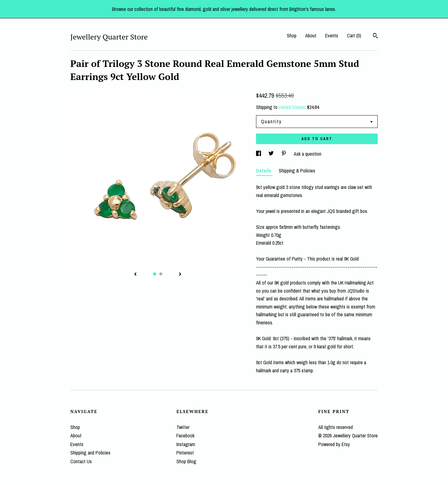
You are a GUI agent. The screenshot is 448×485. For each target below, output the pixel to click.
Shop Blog (186, 461)
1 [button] (155, 274)
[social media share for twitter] (272, 154)
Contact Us (81, 461)
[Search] (375, 36)
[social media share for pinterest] (284, 154)
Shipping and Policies (90, 453)
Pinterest (185, 453)
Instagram (186, 444)
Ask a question (308, 154)
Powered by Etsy (334, 444)
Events (332, 35)
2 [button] (161, 274)
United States (292, 107)
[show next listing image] (180, 275)
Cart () (354, 35)
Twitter (183, 427)
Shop (292, 35)
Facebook (185, 436)
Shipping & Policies (297, 171)
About (311, 35)
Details (264, 171)
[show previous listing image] (135, 275)
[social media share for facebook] (259, 154)
